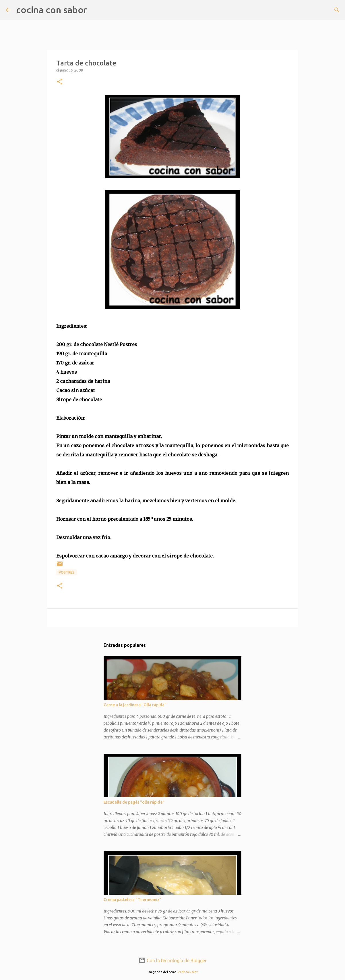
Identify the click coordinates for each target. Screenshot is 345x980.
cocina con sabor (52, 10)
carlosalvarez (188, 972)
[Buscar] (95, 10)
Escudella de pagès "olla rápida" (134, 802)
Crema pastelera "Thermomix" (132, 900)
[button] (60, 82)
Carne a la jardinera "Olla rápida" (135, 705)
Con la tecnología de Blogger (173, 960)
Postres (66, 572)
